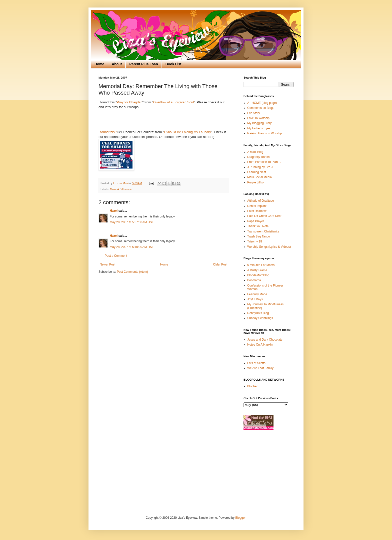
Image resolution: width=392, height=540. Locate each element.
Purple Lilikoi (256, 182)
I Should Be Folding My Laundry (187, 132)
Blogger (240, 518)
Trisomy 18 (255, 241)
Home (99, 64)
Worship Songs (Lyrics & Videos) (269, 247)
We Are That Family (260, 368)
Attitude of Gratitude (261, 201)
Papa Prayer (256, 221)
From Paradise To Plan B (264, 162)
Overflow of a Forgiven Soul (174, 102)
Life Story (254, 113)
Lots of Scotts (256, 363)
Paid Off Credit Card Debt (264, 216)
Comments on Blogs (261, 108)
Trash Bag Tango (259, 236)
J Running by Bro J (260, 167)
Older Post (220, 264)
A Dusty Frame (257, 270)
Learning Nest (257, 172)
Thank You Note (258, 226)
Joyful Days (255, 299)
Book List (173, 64)
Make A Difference (121, 189)
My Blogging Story (259, 123)
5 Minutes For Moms (261, 265)
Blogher (252, 386)
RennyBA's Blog (258, 313)
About (117, 64)
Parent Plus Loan (143, 64)
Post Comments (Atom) (132, 272)
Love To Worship (258, 118)
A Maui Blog (255, 152)
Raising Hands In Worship (265, 133)
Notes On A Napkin (260, 345)
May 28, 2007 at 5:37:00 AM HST (132, 222)
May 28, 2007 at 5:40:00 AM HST (132, 247)
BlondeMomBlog (258, 275)
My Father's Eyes (259, 128)
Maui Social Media (259, 177)
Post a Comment (116, 256)
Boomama (254, 280)
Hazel (114, 211)
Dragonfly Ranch (258, 157)
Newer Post (107, 264)
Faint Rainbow (257, 211)
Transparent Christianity (263, 231)
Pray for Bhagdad (130, 102)
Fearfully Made (257, 294)
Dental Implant (257, 206)
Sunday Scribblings (260, 318)
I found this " (108, 132)
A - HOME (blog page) (262, 103)
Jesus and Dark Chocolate (265, 340)
